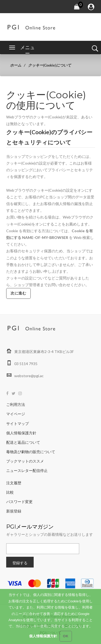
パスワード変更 (19, 502)
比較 (10, 492)
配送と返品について (23, 442)
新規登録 (14, 511)
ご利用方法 (16, 404)
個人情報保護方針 (21, 433)
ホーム (16, 65)
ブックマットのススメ (25, 461)
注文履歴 (14, 483)
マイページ (16, 414)
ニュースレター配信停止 (27, 470)
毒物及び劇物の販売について (31, 452)
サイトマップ (18, 423)
